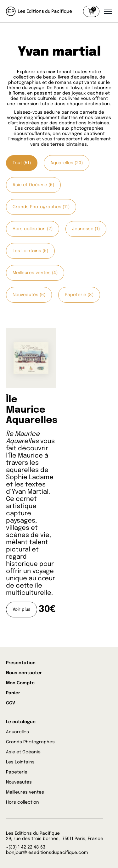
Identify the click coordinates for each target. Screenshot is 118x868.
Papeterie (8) (79, 295)
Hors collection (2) (33, 229)
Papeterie (17, 772)
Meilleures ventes (25, 792)
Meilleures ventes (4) (35, 273)
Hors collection (22, 802)
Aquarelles (17, 732)
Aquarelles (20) (67, 163)
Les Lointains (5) (30, 251)
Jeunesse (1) (86, 229)
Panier (13, 693)
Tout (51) (22, 163)
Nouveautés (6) (29, 295)
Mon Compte (20, 683)
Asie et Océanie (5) (33, 185)
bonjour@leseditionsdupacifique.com (47, 853)
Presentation (21, 663)
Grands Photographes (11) (41, 207)
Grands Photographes (30, 742)
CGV (11, 703)
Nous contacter (24, 673)
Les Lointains (20, 762)
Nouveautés (19, 782)
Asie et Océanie (23, 752)
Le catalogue (21, 722)
